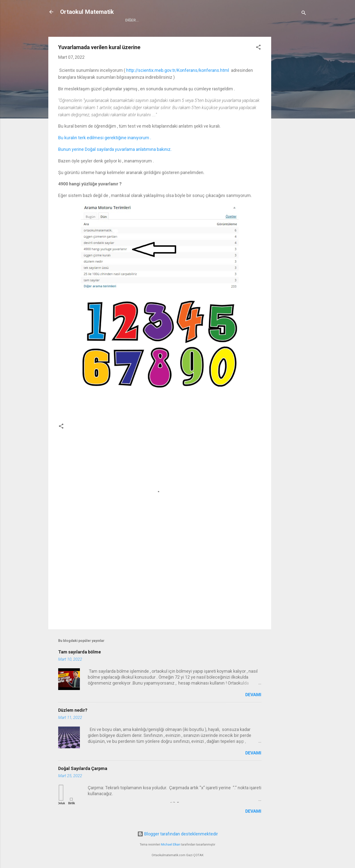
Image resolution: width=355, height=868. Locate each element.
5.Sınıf (161, 20)
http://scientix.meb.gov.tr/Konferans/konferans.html (178, 70)
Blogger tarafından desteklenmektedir (178, 834)
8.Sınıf (225, 20)
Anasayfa (135, 20)
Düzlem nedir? (73, 710)
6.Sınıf (182, 20)
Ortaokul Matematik (87, 12)
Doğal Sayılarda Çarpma (83, 768)
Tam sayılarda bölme (80, 652)
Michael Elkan (171, 844)
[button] (258, 48)
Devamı (253, 695)
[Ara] (304, 13)
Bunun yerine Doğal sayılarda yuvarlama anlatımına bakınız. (115, 149)
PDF (265, 20)
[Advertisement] (291, 111)
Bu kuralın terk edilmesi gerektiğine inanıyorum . (105, 138)
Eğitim (246, 20)
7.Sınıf (204, 20)
